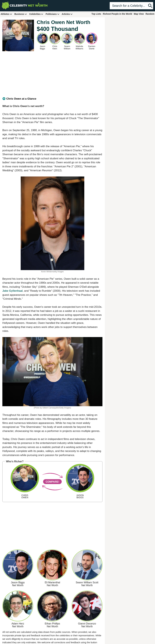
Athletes (6, 14)
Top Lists (96, 14)
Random (150, 14)
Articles (67, 14)
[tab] (52, 99)
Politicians (53, 14)
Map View (139, 14)
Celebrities (36, 14)
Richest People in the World (118, 14)
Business (21, 14)
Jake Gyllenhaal (13, 291)
